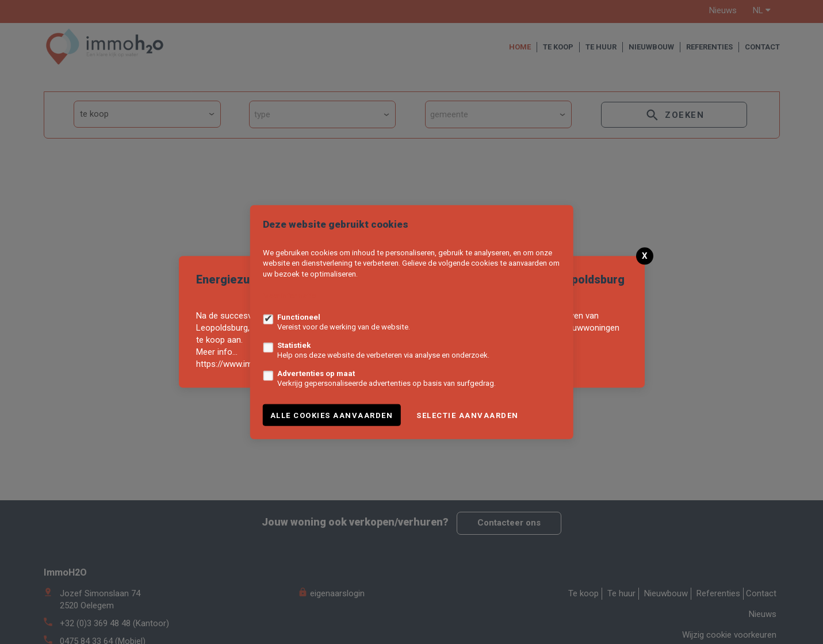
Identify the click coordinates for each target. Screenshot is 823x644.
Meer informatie (289, 296)
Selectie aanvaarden (468, 415)
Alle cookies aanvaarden (332, 415)
